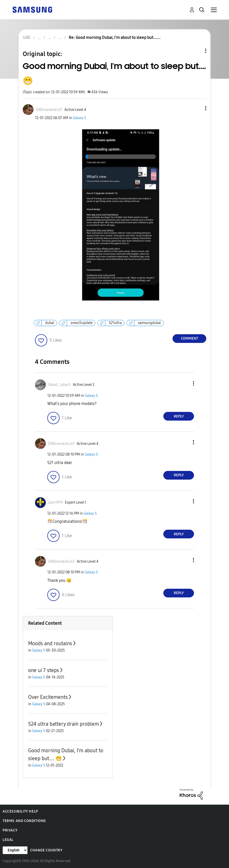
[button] (197, 108)
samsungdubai (150, 323)
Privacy (10, 830)
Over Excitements (48, 697)
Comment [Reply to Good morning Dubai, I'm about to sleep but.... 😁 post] (190, 338)
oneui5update (82, 323)
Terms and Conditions (24, 821)
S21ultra (115, 323)
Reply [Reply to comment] (179, 416)
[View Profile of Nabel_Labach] (60, 385)
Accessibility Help (20, 811)
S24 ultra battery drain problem (64, 724)
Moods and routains (50, 643)
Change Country (46, 850)
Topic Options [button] (197, 51)
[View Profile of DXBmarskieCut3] (49, 110)
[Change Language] (15, 850)
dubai (50, 323)
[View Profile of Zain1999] (56, 502)
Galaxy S (79, 118)
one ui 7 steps (44, 670)
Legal (8, 840)
